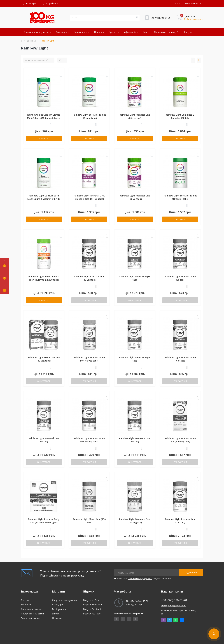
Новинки (99, 32)
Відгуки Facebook (92, 609)
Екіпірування (81, 32)
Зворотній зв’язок (30, 618)
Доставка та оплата (31, 609)
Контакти (26, 605)
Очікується (89, 300)
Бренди (114, 32)
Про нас (25, 600)
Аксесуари (62, 32)
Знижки (56, 614)
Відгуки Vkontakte (92, 605)
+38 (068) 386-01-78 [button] (174, 600)
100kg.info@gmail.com (173, 605)
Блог (146, 32)
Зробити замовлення (193, 19)
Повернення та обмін (32, 614)
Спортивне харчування (37, 32)
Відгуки (188, 32)
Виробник (32, 41)
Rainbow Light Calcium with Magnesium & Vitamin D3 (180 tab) (44, 199)
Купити (44, 139)
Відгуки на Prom (92, 600)
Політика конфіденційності (140, 579)
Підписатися (191, 573)
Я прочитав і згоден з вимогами (144, 579)
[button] (31, 4)
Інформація (131, 32)
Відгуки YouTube (92, 614)
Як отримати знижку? (167, 32)
